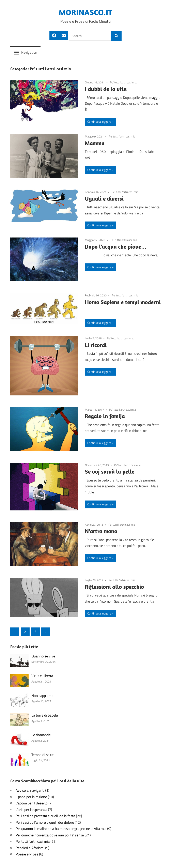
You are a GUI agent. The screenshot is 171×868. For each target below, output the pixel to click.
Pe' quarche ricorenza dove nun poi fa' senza (50, 835)
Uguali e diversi (104, 199)
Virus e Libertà (42, 676)
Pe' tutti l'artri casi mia (123, 82)
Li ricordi (96, 345)
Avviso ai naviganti (30, 790)
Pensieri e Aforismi (30, 848)
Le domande (41, 735)
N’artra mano (101, 531)
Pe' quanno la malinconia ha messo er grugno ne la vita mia (61, 829)
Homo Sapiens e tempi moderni (123, 302)
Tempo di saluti (43, 755)
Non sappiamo (42, 696)
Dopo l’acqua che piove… (116, 247)
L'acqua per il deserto (32, 803)
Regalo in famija (105, 416)
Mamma (95, 143)
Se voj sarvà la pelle (110, 471)
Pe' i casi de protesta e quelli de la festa (45, 816)
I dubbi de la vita (106, 89)
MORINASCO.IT (85, 12)
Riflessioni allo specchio (114, 587)
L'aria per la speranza (31, 810)
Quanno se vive (43, 656)
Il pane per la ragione (31, 797)
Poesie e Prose (27, 854)
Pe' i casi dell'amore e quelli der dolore (45, 822)
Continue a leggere (99, 122)
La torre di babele (45, 715)
